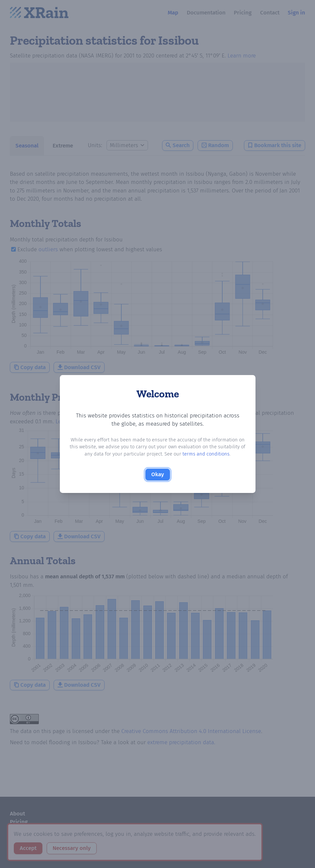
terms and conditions (206, 454)
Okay (158, 474)
